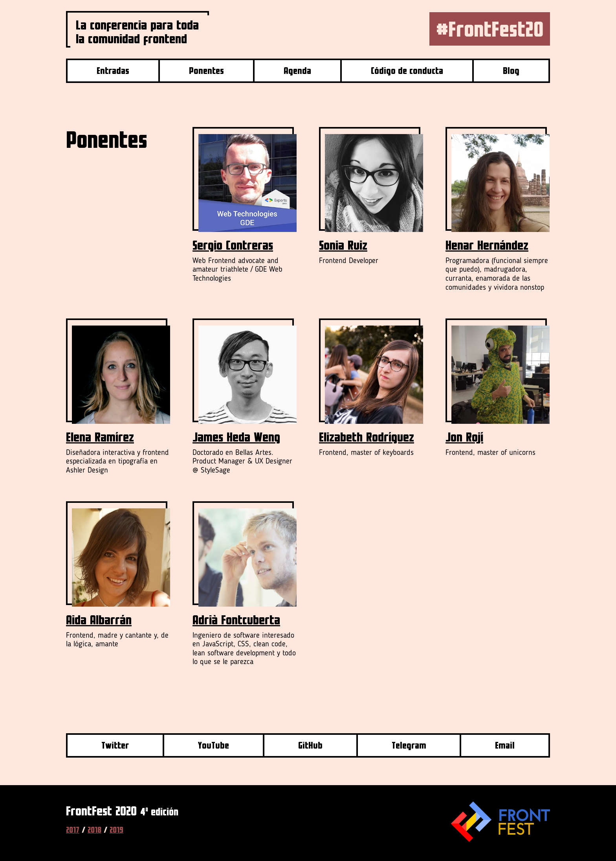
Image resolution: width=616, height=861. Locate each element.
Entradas (113, 71)
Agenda (297, 71)
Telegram (409, 745)
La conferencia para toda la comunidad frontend (137, 32)
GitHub (310, 745)
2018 (94, 830)
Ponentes (206, 71)
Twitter (115, 745)
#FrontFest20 (490, 29)
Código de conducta (407, 71)
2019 (116, 830)
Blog (511, 71)
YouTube (213, 745)
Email (505, 745)
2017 (73, 830)
